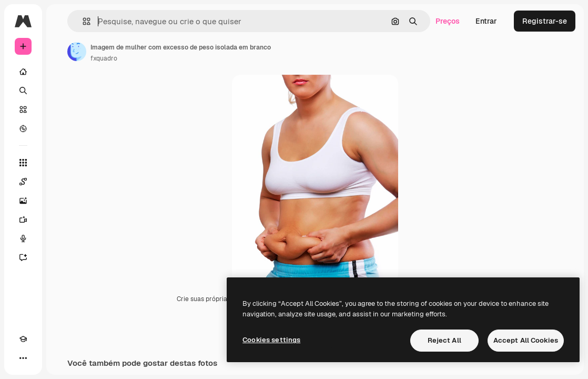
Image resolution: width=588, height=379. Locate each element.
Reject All (444, 340)
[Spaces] (23, 182)
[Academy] (23, 339)
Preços (448, 21)
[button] (82, 21)
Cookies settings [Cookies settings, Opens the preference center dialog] (271, 340)
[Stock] (23, 109)
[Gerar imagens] (23, 201)
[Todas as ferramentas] (23, 163)
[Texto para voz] (23, 238)
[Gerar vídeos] (23, 220)
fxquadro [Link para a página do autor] (104, 58)
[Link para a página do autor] (77, 52)
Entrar (486, 21)
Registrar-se (545, 21)
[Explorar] (23, 128)
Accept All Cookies (526, 340)
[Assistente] (23, 257)
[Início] (23, 72)
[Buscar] (23, 91)
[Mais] (23, 358)
